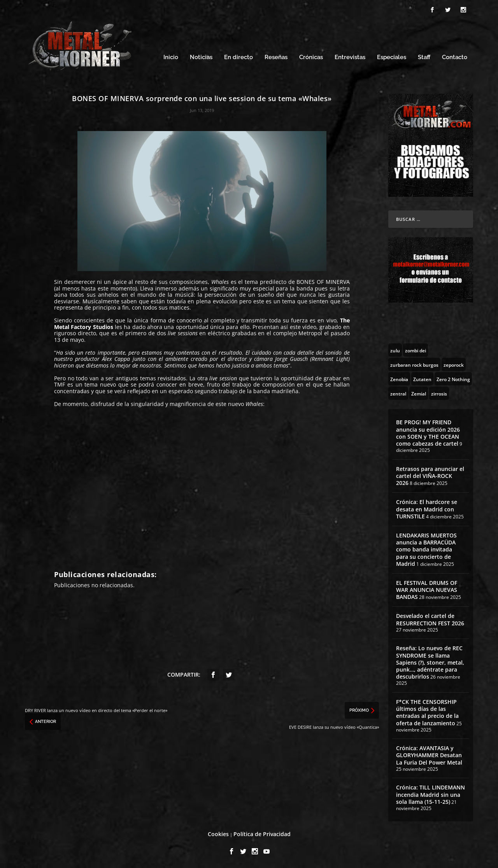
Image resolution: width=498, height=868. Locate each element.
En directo (238, 57)
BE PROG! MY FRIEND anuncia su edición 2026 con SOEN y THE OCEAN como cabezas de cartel (428, 433)
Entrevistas (350, 57)
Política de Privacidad (262, 834)
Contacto (455, 57)
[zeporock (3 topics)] (454, 364)
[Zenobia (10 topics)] (399, 379)
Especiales (392, 57)
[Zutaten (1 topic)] (422, 379)
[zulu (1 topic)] (395, 350)
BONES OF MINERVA (323, 282)
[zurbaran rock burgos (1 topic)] (414, 364)
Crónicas (311, 57)
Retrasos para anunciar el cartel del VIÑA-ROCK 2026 (430, 476)
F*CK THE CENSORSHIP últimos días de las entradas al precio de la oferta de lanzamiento (427, 712)
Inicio (171, 57)
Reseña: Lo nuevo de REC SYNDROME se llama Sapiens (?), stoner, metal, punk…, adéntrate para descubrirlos (430, 662)
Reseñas (276, 57)
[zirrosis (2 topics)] (439, 393)
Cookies (218, 834)
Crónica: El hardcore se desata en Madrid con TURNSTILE (427, 509)
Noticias (201, 57)
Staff (424, 57)
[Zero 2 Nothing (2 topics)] (453, 379)
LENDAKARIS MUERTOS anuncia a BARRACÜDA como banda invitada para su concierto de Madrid (426, 549)
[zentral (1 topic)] (398, 393)
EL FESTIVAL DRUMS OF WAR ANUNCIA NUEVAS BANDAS (427, 590)
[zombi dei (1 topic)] (416, 350)
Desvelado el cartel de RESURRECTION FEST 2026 (430, 619)
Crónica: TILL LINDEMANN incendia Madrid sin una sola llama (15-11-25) (430, 794)
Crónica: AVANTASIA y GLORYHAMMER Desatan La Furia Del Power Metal (429, 755)
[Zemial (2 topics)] (419, 393)
